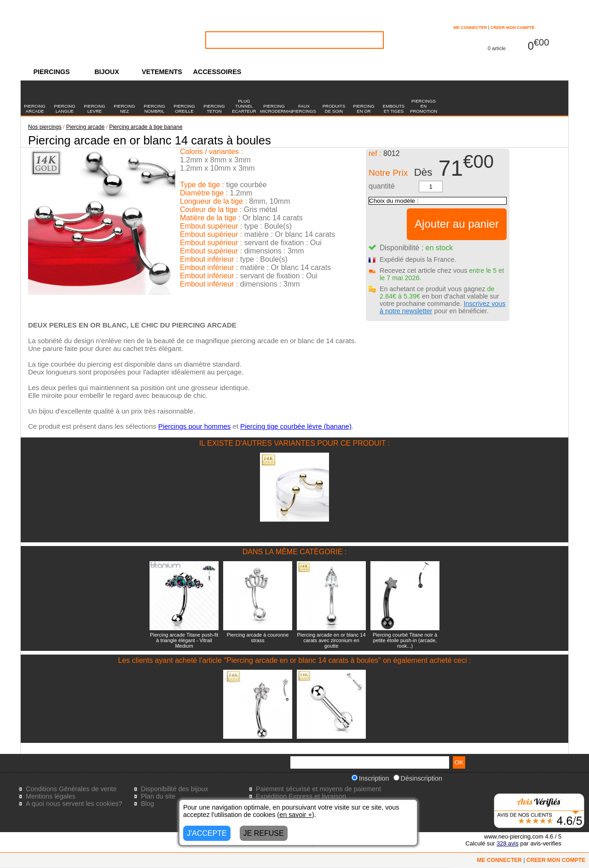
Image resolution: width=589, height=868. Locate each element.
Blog (147, 804)
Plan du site (158, 796)
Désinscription (418, 778)
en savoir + (296, 815)
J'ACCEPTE (207, 833)
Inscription (370, 778)
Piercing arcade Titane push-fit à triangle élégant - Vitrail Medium (184, 640)
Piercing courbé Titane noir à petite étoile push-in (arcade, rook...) (405, 640)
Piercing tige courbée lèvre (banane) (296, 426)
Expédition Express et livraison (301, 796)
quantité (382, 186)
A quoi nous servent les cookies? (74, 804)
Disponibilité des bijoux (174, 789)
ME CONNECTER (470, 28)
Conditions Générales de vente (71, 789)
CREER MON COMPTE (513, 28)
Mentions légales (51, 796)
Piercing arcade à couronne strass (258, 638)
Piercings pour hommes (195, 426)
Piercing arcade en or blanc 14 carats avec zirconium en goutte (331, 640)
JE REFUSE (264, 833)
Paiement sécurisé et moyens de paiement (318, 789)
